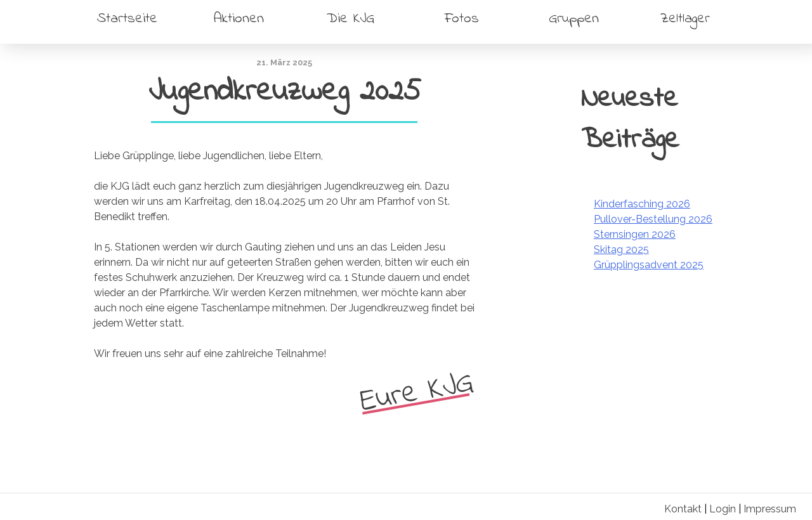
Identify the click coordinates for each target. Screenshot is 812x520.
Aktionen (239, 19)
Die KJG (350, 19)
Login (723, 509)
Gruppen (574, 19)
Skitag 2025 (621, 250)
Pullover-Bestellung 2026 (653, 219)
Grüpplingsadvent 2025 (649, 265)
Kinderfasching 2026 (642, 204)
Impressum (770, 509)
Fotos (462, 19)
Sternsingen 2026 (635, 234)
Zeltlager (685, 19)
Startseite (127, 19)
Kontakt (683, 509)
